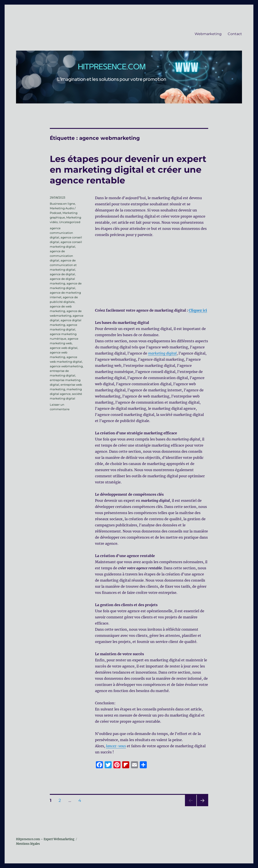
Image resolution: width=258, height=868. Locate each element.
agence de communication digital (61, 256)
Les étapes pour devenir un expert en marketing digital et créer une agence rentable (128, 170)
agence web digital (64, 348)
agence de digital (62, 274)
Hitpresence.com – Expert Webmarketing (45, 839)
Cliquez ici (198, 310)
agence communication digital (61, 233)
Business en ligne (62, 204)
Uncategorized (70, 222)
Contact (235, 34)
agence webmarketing (66, 366)
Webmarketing (208, 34)
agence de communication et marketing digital (63, 265)
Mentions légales (28, 844)
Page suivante (202, 806)
